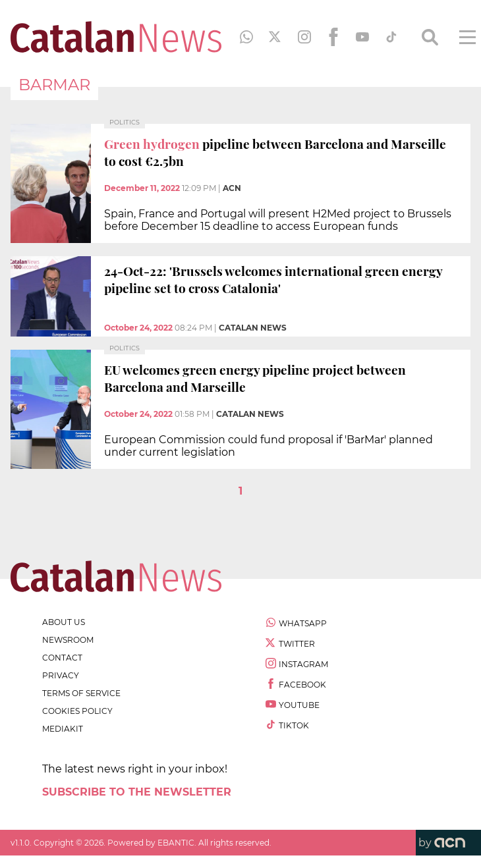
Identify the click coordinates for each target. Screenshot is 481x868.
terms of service (81, 693)
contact (62, 658)
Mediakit (63, 729)
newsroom (68, 640)
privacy (61, 675)
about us (64, 622)
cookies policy (77, 711)
